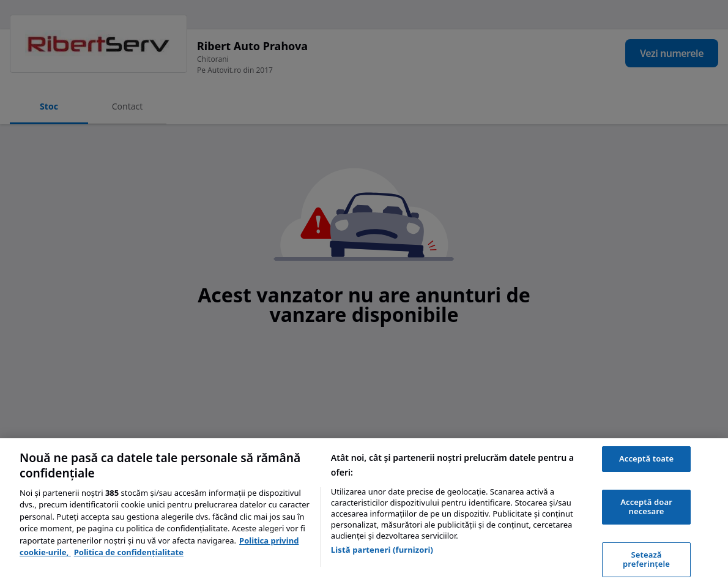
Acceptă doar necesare (646, 507)
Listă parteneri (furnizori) (382, 550)
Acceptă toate (646, 458)
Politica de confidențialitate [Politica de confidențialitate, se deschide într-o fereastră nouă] (129, 552)
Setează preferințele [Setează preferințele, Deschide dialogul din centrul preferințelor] (646, 559)
